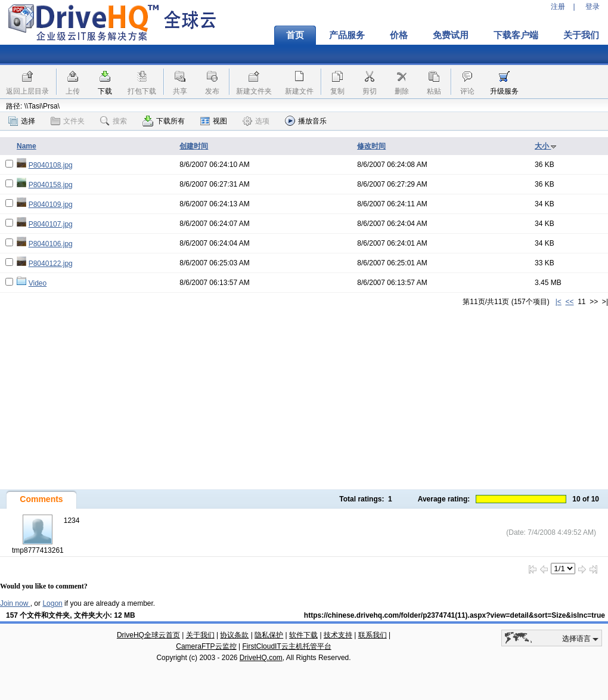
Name (27, 146)
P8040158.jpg (51, 185)
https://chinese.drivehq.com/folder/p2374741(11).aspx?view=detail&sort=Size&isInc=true (455, 615)
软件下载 (303, 635)
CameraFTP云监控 (206, 646)
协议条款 (234, 635)
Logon (52, 603)
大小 (546, 146)
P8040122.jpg (51, 264)
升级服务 (504, 91)
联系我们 (373, 635)
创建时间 (194, 146)
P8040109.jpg (51, 205)
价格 (399, 35)
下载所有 (164, 121)
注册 (558, 7)
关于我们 (200, 635)
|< (559, 302)
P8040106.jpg (51, 244)
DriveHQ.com (261, 658)
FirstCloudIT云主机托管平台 (286, 646)
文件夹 (68, 121)
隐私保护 (269, 635)
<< (569, 302)
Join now (15, 603)
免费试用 (451, 35)
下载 (105, 91)
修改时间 (371, 146)
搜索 (114, 121)
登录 (593, 7)
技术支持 (338, 635)
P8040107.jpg (51, 224)
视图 (214, 121)
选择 (22, 121)
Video (38, 283)
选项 (256, 121)
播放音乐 (306, 121)
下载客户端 (516, 35)
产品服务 (347, 35)
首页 (295, 35)
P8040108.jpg (51, 165)
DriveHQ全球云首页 (148, 635)
